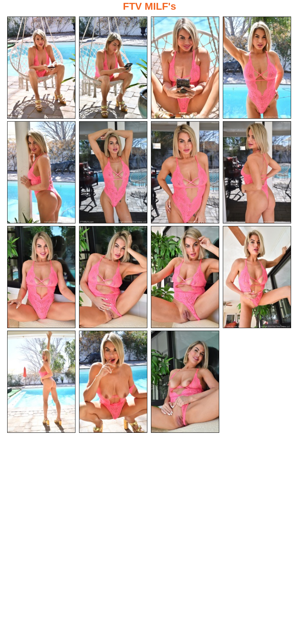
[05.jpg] (41, 172)
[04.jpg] (257, 68)
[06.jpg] (113, 172)
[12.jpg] (257, 277)
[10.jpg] (113, 277)
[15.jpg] (185, 382)
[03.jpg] (185, 68)
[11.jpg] (185, 277)
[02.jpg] (113, 68)
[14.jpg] (113, 382)
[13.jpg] (41, 382)
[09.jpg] (41, 277)
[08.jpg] (257, 172)
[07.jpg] (185, 172)
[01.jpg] (41, 68)
